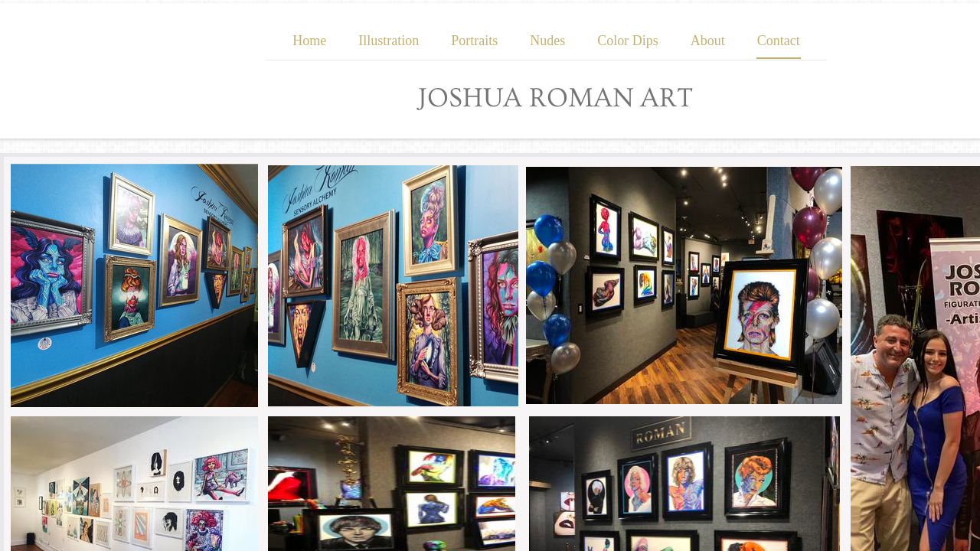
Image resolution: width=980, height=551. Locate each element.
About (708, 41)
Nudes (547, 41)
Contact (779, 41)
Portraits (474, 41)
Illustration (389, 41)
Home (309, 41)
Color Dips (628, 41)
